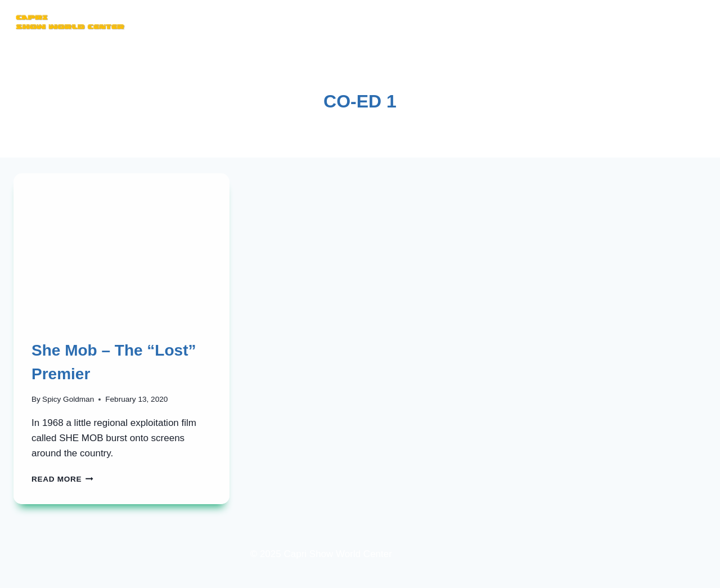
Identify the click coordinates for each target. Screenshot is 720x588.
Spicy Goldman (68, 399)
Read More (62, 479)
